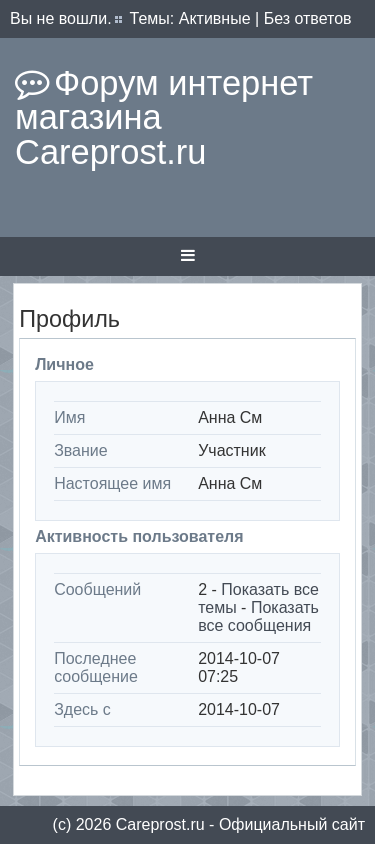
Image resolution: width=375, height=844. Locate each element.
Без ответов (308, 18)
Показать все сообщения (258, 616)
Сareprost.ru (160, 824)
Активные (215, 18)
